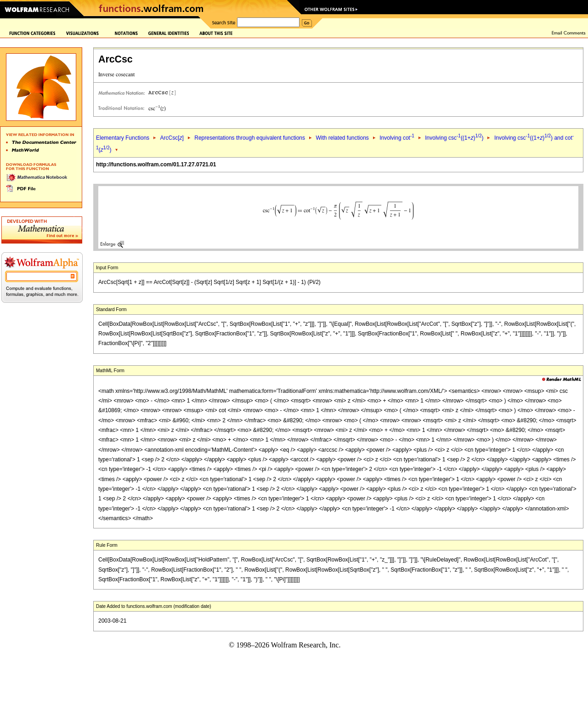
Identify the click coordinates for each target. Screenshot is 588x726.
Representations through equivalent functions (250, 138)
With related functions (342, 138)
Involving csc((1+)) (454, 138)
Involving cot (397, 138)
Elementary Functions (123, 138)
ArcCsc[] (172, 138)
